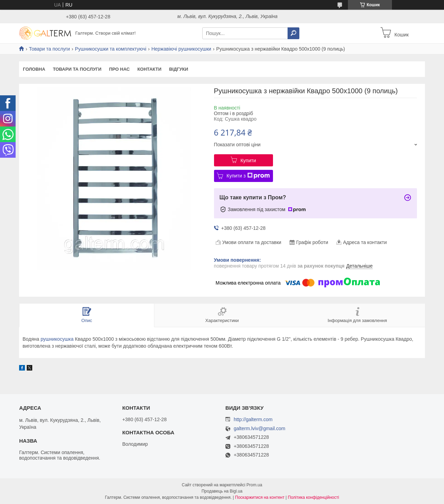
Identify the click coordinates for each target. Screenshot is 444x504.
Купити (248, 160)
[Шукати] (293, 33)
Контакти (150, 69)
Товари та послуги (49, 49)
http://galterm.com (253, 419)
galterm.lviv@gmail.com (260, 429)
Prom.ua (254, 485)
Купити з (248, 176)
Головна (34, 69)
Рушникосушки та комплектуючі (111, 49)
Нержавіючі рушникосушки (181, 49)
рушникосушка (57, 339)
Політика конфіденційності (314, 497)
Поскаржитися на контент (260, 497)
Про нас (119, 69)
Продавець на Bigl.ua (222, 491)
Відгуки (178, 69)
